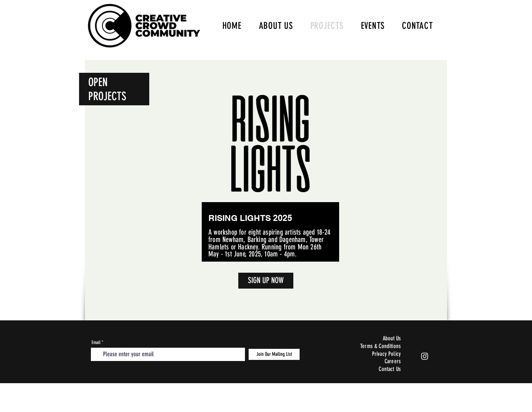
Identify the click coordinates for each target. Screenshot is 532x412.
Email (96, 342)
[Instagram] (425, 356)
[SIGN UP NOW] (266, 281)
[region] (270, 189)
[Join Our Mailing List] (274, 354)
